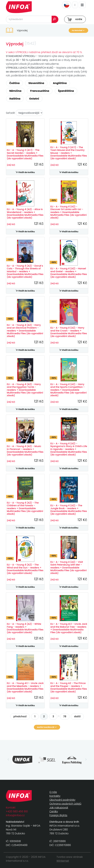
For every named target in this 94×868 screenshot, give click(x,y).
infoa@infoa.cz (15, 815)
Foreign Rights (58, 815)
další (77, 716)
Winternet (63, 861)
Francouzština (40, 91)
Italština (15, 99)
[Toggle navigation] (82, 5)
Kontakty (55, 796)
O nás (53, 792)
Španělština (66, 91)
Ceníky (54, 811)
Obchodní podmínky (62, 800)
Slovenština (36, 83)
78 (65, 716)
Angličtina (60, 83)
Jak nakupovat (59, 808)
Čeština (15, 83)
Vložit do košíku (25, 172)
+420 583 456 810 (17, 811)
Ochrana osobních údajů (65, 804)
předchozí (20, 716)
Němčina (15, 91)
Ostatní (34, 99)
